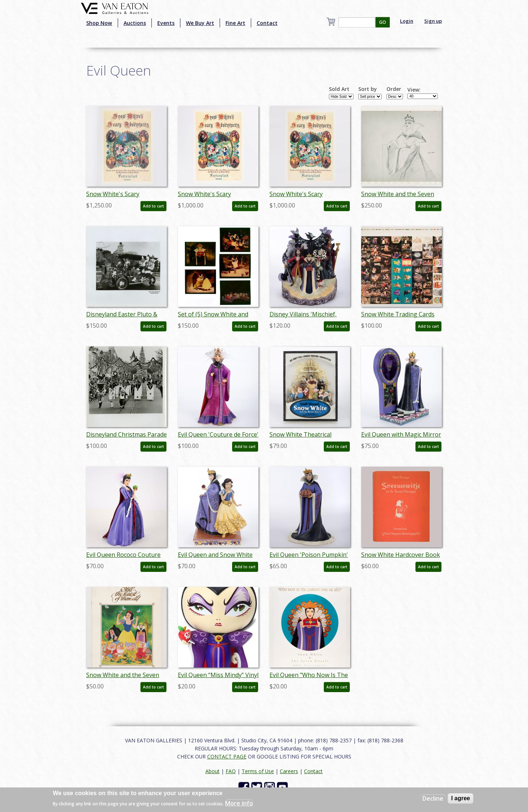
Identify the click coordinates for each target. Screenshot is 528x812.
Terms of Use (258, 771)
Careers (289, 771)
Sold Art (339, 89)
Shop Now (99, 23)
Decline (433, 798)
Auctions (135, 23)
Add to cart (153, 206)
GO (383, 22)
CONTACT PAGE (227, 756)
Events (166, 23)
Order (394, 89)
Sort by (368, 89)
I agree (461, 798)
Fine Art (235, 23)
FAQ (231, 771)
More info (239, 803)
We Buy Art (200, 23)
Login (407, 21)
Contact (267, 23)
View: (414, 90)
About (212, 771)
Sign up (433, 21)
